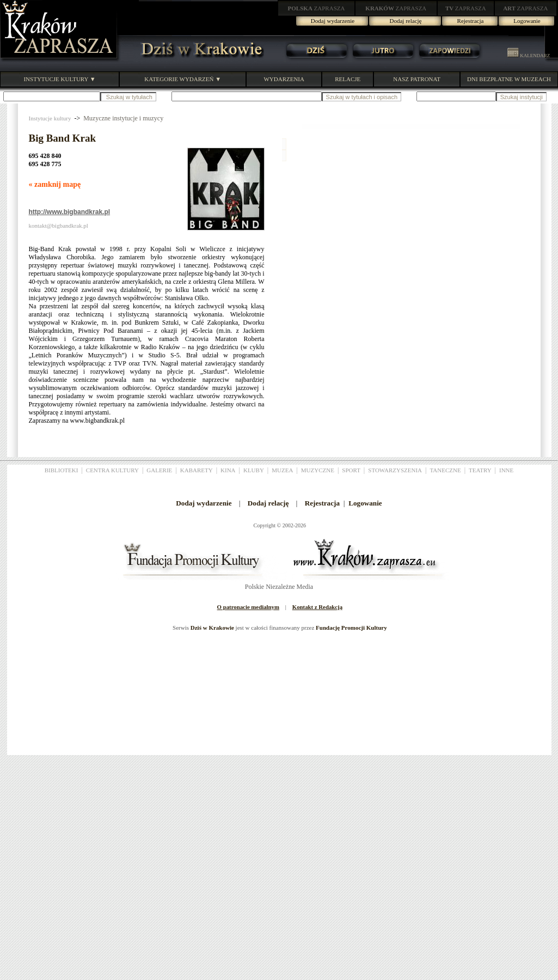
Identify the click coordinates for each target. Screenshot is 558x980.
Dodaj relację (406, 21)
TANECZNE (445, 470)
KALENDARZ (529, 56)
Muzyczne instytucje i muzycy (123, 118)
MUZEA (282, 470)
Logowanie (527, 21)
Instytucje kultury (50, 118)
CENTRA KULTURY (112, 470)
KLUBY (254, 470)
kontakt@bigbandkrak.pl (59, 226)
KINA (228, 470)
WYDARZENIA (284, 79)
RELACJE (348, 79)
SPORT (351, 470)
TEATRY (480, 470)
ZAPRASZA (317, 8)
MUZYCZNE (318, 470)
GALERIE (159, 470)
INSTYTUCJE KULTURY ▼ (59, 79)
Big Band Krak (63, 138)
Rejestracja (471, 21)
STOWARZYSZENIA (395, 470)
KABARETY (197, 470)
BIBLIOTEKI (62, 470)
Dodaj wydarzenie (333, 21)
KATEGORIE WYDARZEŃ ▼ (183, 79)
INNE (506, 470)
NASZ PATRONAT (417, 79)
